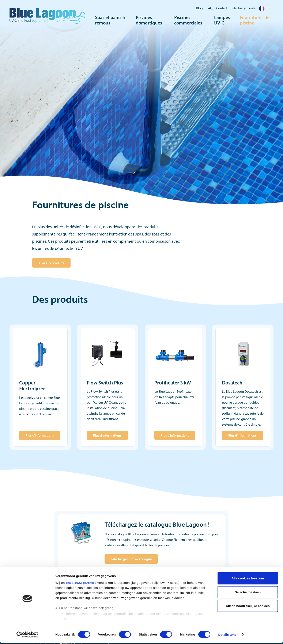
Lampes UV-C (222, 20)
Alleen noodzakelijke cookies (248, 607)
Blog (199, 8)
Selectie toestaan (248, 593)
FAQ (210, 8)
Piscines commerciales (188, 20)
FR (265, 8)
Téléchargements (243, 8)
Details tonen (228, 636)
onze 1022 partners (81, 584)
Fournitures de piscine (255, 20)
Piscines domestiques (149, 20)
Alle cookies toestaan (248, 580)
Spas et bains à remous (110, 20)
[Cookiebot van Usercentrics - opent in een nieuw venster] (27, 636)
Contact (222, 8)
